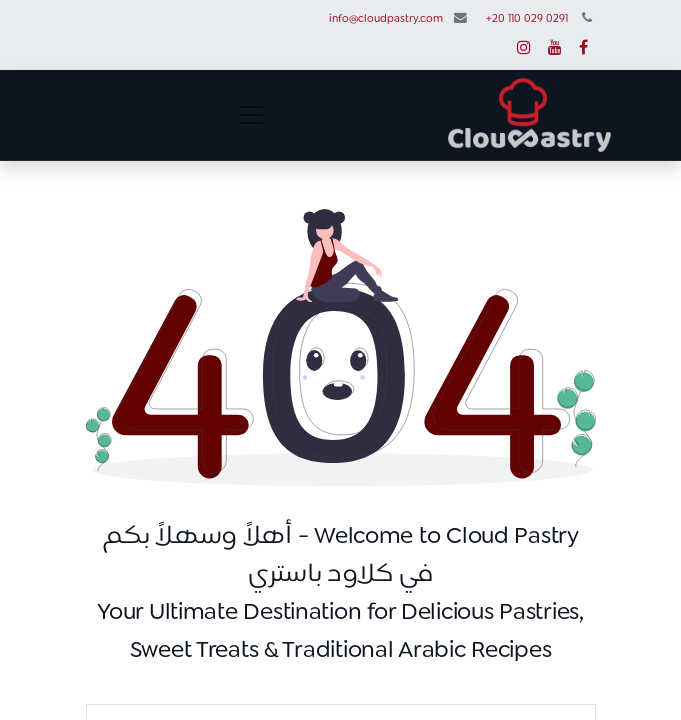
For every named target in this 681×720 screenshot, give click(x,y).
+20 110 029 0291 (527, 20)
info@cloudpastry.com (386, 20)
